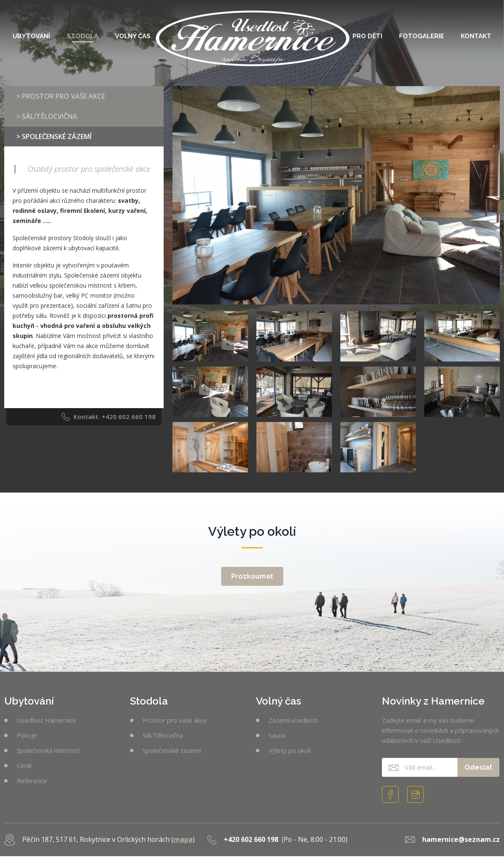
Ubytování (31, 36)
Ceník (24, 765)
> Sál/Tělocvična (47, 116)
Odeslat (478, 767)
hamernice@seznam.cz (461, 839)
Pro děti (367, 36)
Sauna (277, 735)
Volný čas (133, 36)
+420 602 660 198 (129, 417)
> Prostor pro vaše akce (61, 96)
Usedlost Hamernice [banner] (253, 35)
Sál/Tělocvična (163, 735)
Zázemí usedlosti (293, 720)
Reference (32, 781)
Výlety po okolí (290, 750)
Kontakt (476, 36)
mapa (183, 839)
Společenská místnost (48, 750)
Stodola (82, 36)
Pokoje (27, 735)
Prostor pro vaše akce (175, 720)
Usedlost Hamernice (47, 720)
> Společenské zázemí (54, 136)
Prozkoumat (252, 576)
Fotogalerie (422, 36)
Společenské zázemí (172, 750)
